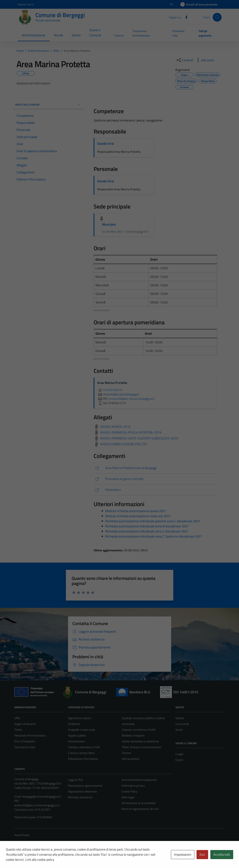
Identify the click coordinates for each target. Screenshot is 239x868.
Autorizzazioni (76, 741)
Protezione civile (178, 33)
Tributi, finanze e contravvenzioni (141, 747)
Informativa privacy (133, 786)
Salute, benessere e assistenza (140, 741)
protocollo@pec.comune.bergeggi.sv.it (37, 805)
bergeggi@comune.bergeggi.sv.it (42, 796)
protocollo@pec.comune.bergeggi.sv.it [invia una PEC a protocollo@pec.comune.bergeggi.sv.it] (132, 399)
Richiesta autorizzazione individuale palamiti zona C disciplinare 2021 (153, 521)
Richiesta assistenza (80, 797)
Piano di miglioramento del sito (140, 809)
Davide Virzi (106, 144)
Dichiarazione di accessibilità (138, 803)
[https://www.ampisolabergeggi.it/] (155, 468)
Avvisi (179, 730)
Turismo (119, 36)
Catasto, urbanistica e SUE (84, 747)
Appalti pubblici (77, 735)
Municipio (109, 224)
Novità (58, 35)
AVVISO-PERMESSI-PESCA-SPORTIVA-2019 (131, 432)
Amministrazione (33, 35)
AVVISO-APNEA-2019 (115, 426)
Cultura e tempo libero (81, 753)
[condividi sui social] (185, 60)
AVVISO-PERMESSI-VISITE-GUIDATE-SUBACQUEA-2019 (139, 438)
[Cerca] (217, 17)
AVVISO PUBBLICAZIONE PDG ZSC (124, 444)
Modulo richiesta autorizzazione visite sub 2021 (138, 516)
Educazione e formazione (83, 759)
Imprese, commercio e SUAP (139, 730)
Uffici (17, 718)
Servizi (76, 35)
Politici (18, 730)
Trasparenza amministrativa (141, 33)
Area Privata (22, 835)
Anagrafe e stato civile (82, 730)
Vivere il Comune (95, 33)
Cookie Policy (129, 791)
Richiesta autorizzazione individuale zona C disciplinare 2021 (147, 531)
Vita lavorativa (130, 759)
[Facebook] (185, 17)
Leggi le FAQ (75, 780)
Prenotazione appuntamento (85, 786)
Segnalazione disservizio (82, 791)
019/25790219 (110, 390)
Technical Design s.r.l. (39, 857)
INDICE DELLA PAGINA (48, 105)
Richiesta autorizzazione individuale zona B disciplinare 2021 (147, 526)
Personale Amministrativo (30, 735)
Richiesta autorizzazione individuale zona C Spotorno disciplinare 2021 (154, 536)
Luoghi (179, 754)
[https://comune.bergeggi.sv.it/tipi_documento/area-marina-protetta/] (155, 490)
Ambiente (74, 724)
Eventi (179, 760)
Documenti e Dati (25, 747)
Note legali (128, 797)
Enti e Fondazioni (25, 741)
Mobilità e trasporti (133, 735)
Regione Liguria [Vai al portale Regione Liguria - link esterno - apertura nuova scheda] (26, 4)
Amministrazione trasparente (139, 780)
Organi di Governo (25, 724)
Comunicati (182, 724)
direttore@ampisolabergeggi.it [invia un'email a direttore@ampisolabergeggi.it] (118, 394)
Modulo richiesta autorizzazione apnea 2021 (136, 511)
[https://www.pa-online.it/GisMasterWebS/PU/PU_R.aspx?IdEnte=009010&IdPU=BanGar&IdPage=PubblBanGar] (155, 479)
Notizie (180, 718)
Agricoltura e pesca (79, 718)
